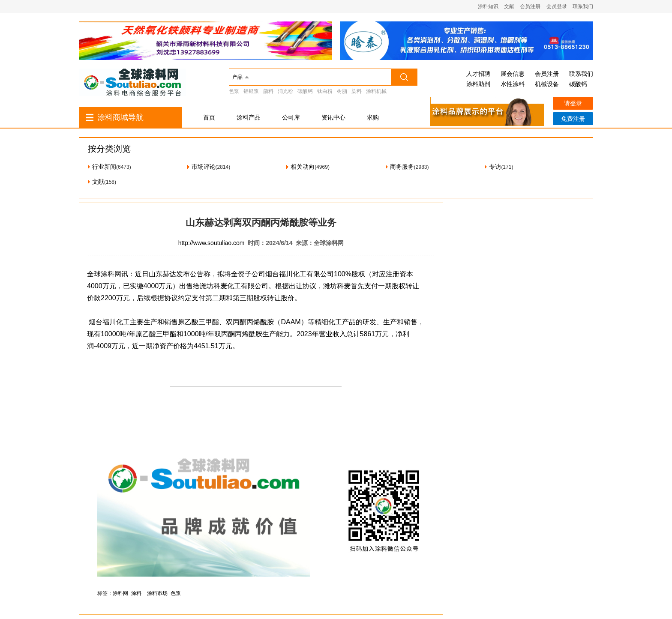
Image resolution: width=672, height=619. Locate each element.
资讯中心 (333, 117)
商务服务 (402, 167)
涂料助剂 (478, 84)
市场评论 (204, 167)
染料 (357, 91)
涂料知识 (488, 6)
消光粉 (285, 91)
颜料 (268, 91)
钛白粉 (325, 91)
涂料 (136, 593)
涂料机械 (376, 91)
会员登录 (557, 6)
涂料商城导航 (120, 117)
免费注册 (573, 119)
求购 (373, 117)
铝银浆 (251, 91)
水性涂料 (513, 84)
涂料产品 (249, 117)
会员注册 (530, 6)
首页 (209, 117)
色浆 (234, 91)
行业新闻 (104, 167)
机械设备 (547, 84)
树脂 (342, 91)
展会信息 (513, 74)
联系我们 (583, 6)
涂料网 (120, 593)
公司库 (291, 117)
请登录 (573, 103)
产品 (237, 77)
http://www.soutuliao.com (211, 243)
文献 (509, 6)
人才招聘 (478, 74)
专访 (495, 167)
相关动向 (303, 167)
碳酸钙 (305, 91)
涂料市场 (157, 593)
